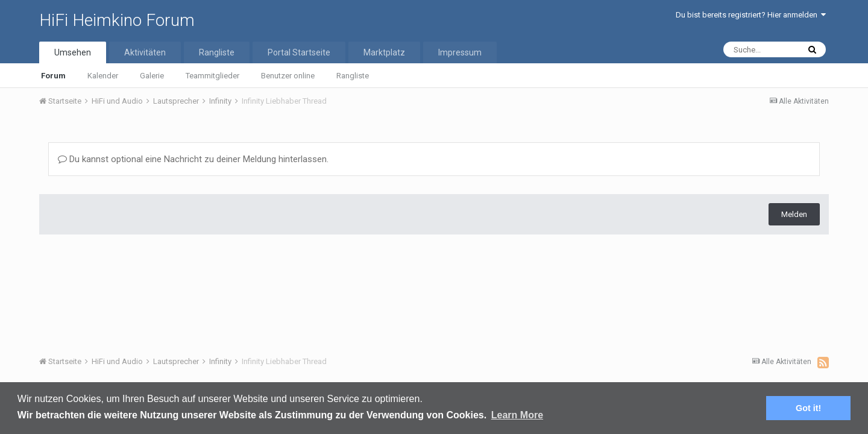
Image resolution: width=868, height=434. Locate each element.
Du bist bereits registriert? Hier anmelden (751, 15)
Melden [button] (794, 214)
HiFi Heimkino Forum (117, 20)
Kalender (103, 76)
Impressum (460, 52)
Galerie (152, 76)
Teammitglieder (212, 76)
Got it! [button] (808, 408)
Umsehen (73, 52)
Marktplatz (384, 52)
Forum (53, 76)
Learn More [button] (517, 415)
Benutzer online (288, 76)
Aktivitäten (145, 52)
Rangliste (353, 76)
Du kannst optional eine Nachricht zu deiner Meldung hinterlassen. (193, 159)
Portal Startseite (299, 52)
